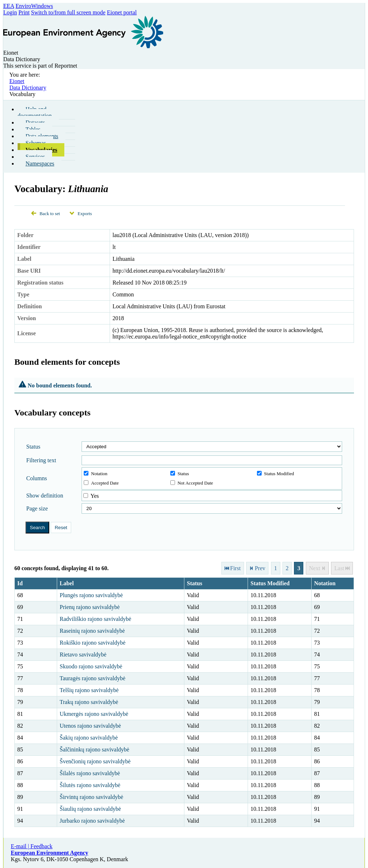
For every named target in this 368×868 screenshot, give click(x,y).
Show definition (45, 496)
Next (315, 568)
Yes (95, 496)
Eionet (17, 81)
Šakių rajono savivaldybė (89, 738)
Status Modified (275, 474)
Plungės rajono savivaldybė (91, 595)
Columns (37, 478)
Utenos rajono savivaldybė (90, 726)
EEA (9, 6)
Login (10, 12)
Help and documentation (35, 112)
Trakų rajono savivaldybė (89, 702)
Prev (260, 568)
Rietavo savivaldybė (83, 655)
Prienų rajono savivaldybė (90, 607)
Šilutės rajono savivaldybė (90, 785)
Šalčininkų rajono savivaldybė (95, 749)
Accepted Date (101, 483)
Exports (85, 214)
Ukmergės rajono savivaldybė (94, 714)
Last (339, 568)
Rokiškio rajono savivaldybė (93, 643)
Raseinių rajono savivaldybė (92, 631)
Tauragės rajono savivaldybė (93, 678)
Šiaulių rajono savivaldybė (90, 809)
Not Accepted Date (192, 483)
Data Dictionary (28, 88)
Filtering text (41, 460)
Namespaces (40, 163)
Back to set (50, 214)
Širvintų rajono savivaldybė (91, 797)
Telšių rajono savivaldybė (89, 690)
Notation (96, 474)
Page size (37, 508)
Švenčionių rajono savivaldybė (95, 761)
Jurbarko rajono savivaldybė (92, 821)
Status (33, 447)
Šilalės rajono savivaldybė (90, 773)
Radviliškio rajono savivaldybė (95, 619)
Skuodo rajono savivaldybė (91, 666)
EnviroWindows (34, 6)
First (235, 568)
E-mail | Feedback (32, 846)
